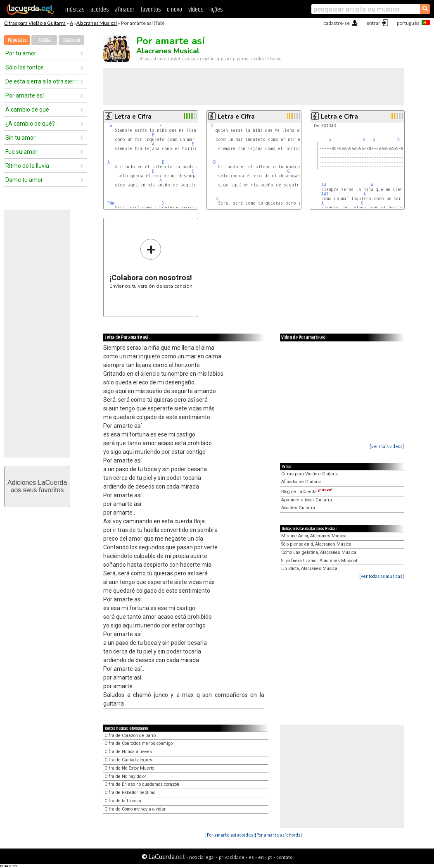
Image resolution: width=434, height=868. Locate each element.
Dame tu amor (24, 180)
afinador (125, 10)
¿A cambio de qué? (30, 124)
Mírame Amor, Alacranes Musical (314, 536)
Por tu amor (21, 53)
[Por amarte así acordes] (230, 835)
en (261, 857)
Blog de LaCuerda (307, 492)
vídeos (196, 10)
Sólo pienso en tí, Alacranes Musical (317, 544)
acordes (100, 10)
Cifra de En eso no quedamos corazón (142, 784)
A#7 (325, 194)
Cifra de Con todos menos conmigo (139, 743)
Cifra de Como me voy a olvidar (135, 809)
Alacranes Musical (97, 23)
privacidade (232, 857)
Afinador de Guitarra (301, 482)
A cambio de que (27, 110)
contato (284, 857)
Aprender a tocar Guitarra (307, 500)
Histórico (72, 40)
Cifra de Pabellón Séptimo (130, 793)
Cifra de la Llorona (123, 801)
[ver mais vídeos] (387, 446)
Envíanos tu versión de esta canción (151, 263)
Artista (44, 40)
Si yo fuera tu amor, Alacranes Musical (319, 561)
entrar (373, 23)
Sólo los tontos (25, 67)
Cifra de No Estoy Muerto (129, 768)
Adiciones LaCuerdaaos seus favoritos (37, 486)
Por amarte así (25, 95)
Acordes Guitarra (298, 508)
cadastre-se (337, 23)
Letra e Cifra (133, 117)
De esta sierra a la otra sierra (43, 81)
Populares (17, 40)
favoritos (151, 10)
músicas (75, 10)
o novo (174, 10)
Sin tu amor (20, 138)
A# (324, 185)
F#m (111, 203)
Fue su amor (21, 152)
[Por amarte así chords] (278, 835)
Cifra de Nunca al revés (128, 752)
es (251, 857)
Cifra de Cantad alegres (128, 760)
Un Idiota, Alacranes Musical (310, 569)
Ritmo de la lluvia (27, 166)
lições (216, 10)
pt (270, 857)
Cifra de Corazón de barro (130, 736)
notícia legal (202, 857)
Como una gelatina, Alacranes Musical (319, 552)
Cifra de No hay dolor (125, 776)
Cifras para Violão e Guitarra (35, 23)
